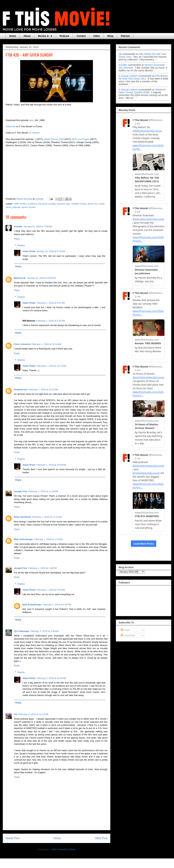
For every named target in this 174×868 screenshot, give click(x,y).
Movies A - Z (45, 36)
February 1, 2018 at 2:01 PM (51, 590)
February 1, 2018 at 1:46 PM (43, 568)
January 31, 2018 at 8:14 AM (51, 251)
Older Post (101, 838)
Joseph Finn (21, 491)
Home (13, 36)
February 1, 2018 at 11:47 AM (47, 517)
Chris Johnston (22, 344)
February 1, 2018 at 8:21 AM (51, 303)
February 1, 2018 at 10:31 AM (43, 389)
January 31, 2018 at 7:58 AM (38, 226)
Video (96, 36)
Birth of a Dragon (81, 139)
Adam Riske (29, 251)
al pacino (32, 204)
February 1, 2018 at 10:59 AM (51, 465)
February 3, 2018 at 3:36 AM (44, 631)
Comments (128, 635)
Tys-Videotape (22, 631)
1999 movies (20, 204)
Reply (17, 239)
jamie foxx (93, 204)
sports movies (29, 207)
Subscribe (11, 126)
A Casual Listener (128, 76)
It (36, 139)
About (27, 36)
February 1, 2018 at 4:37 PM (57, 605)
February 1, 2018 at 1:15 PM (48, 539)
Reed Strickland (22, 517)
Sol (16, 714)
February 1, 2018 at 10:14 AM (46, 344)
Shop (110, 36)
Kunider (18, 226)
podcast (16, 207)
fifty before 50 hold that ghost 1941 (143, 77)
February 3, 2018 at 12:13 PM (33, 714)
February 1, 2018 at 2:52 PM (51, 321)
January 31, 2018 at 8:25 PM (41, 278)
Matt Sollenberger (23, 539)
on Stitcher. (35, 133)
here (31, 120)
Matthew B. (20, 278)
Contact (81, 36)
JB (120, 54)
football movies (79, 204)
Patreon (125, 36)
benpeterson (21, 389)
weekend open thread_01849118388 (142, 91)
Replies (21, 245)
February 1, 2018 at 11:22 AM (43, 491)
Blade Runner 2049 (54, 139)
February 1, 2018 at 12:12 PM (51, 366)
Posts (125, 630)
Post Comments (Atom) (63, 849)
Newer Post (13, 838)
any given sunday (47, 204)
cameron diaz (63, 204)
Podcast (64, 36)
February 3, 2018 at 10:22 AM (51, 678)
